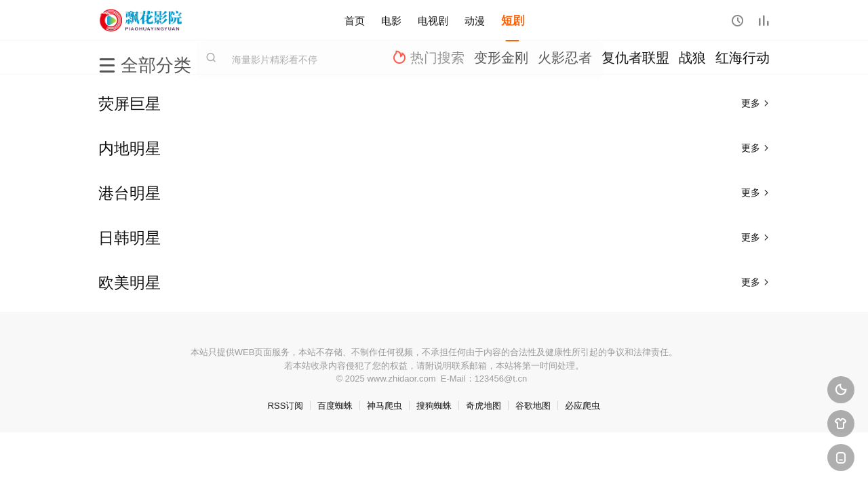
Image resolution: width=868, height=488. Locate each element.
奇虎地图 (484, 406)
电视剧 (433, 20)
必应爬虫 (583, 406)
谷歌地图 (533, 406)
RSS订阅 (286, 406)
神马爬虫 (384, 406)
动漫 (475, 20)
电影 (391, 20)
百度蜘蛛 (335, 406)
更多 (755, 103)
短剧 (513, 20)
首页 (355, 20)
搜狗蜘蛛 (434, 406)
